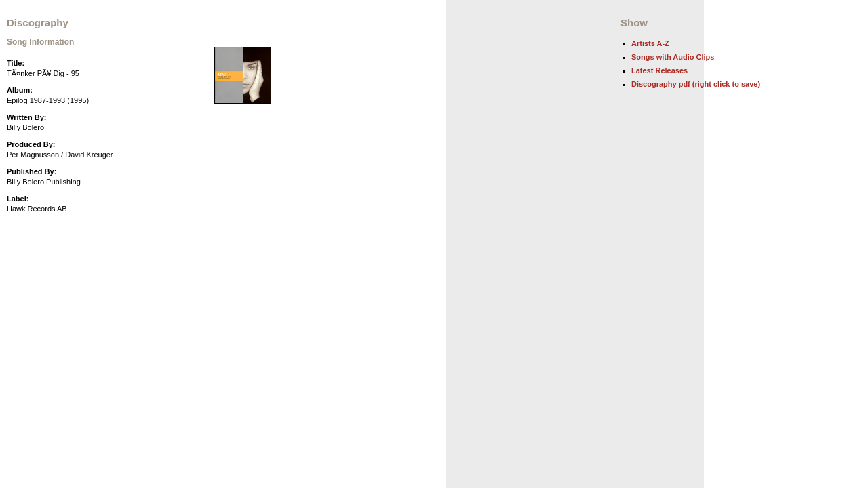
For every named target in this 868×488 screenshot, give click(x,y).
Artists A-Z (650, 43)
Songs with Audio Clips (673, 57)
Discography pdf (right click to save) (696, 84)
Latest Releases (659, 70)
